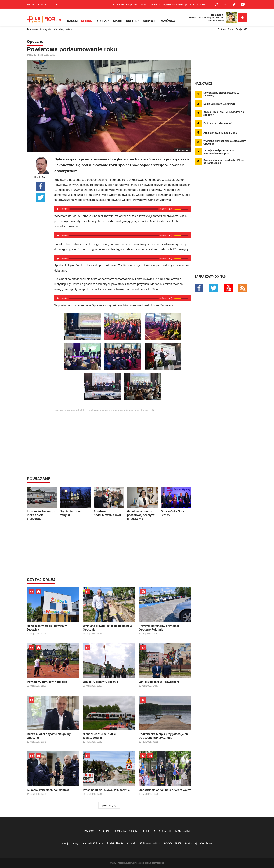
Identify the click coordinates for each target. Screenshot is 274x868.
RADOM (72, 21)
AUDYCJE (150, 21)
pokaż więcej (109, 805)
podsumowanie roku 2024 (73, 410)
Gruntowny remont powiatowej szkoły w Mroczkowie (143, 504)
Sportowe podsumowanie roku (109, 502)
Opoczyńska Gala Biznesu (176, 502)
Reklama (43, 4)
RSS (178, 843)
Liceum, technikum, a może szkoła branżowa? (42, 504)
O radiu (54, 4)
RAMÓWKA (167, 21)
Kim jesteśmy (70, 843)
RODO (168, 843)
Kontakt (31, 4)
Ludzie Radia (115, 843)
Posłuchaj (191, 843)
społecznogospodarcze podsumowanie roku (111, 410)
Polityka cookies (150, 843)
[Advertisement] (123, 436)
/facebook (206, 843)
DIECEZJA (103, 21)
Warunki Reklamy (93, 843)
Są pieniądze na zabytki (76, 502)
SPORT (118, 21)
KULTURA (133, 21)
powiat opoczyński (145, 410)
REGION (87, 21)
